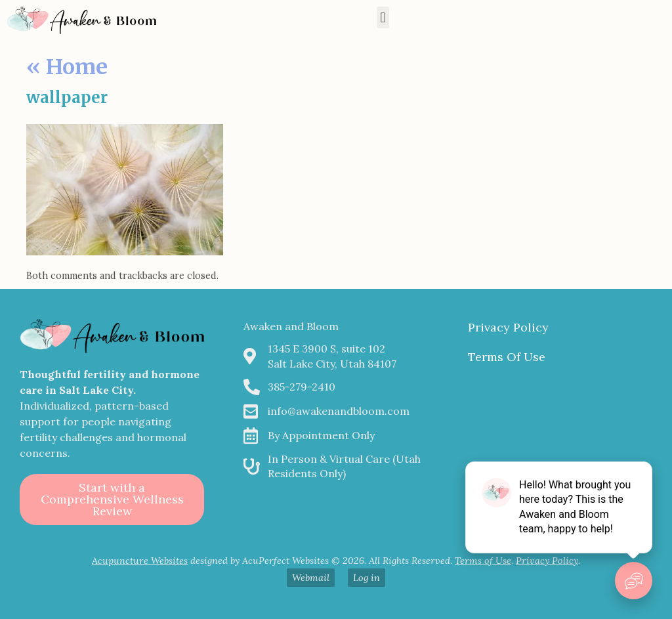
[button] (383, 17)
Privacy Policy (508, 327)
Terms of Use (483, 561)
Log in (367, 578)
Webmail (311, 578)
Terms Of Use (507, 357)
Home (67, 67)
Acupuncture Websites (140, 561)
